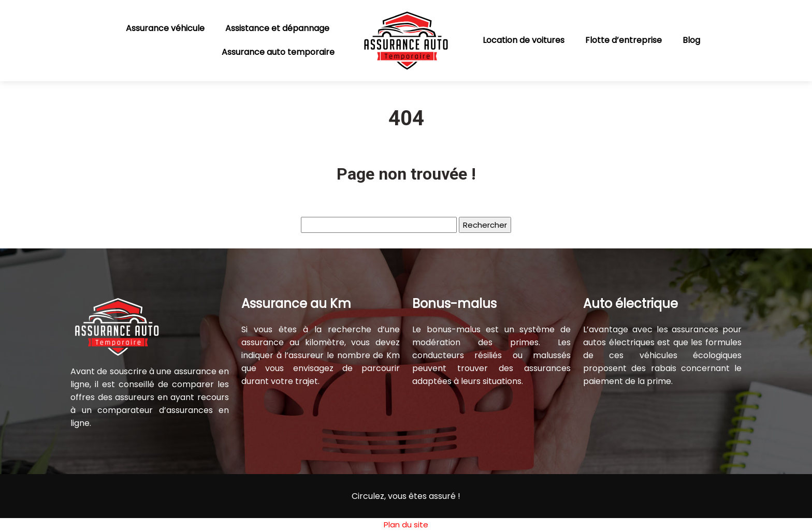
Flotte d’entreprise (624, 40)
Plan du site (406, 525)
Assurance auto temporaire (278, 52)
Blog (691, 40)
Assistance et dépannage (277, 28)
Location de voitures (524, 40)
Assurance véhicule (165, 28)
